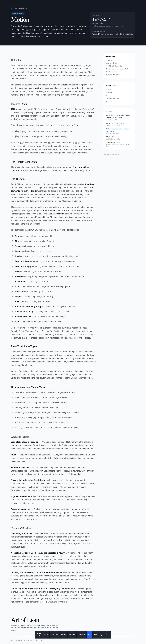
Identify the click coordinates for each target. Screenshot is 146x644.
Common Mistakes (112, 75)
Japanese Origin (111, 63)
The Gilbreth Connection (114, 66)
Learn (90, 635)
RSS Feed (41, 640)
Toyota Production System (115, 123)
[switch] (102, 635)
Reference (81, 635)
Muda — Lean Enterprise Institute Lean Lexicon (117, 130)
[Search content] (107, 635)
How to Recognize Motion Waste (117, 69)
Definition (109, 60)
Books (46, 635)
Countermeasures (112, 72)
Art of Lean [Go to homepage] (39, 635)
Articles (64, 635)
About (96, 635)
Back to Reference (19, 8)
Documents (55, 635)
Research (72, 635)
